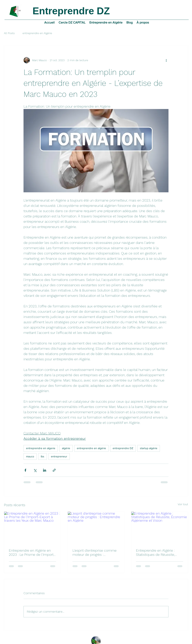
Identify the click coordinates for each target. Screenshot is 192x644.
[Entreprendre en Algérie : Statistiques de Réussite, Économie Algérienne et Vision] (160, 528)
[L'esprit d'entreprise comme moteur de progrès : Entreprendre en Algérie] (96, 528)
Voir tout (183, 504)
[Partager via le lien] (54, 470)
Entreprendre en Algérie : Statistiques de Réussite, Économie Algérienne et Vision (155, 552)
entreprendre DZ (123, 448)
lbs (43, 456)
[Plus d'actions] (166, 60)
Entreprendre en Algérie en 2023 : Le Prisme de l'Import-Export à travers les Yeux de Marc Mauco (32, 552)
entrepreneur (59, 456)
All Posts (9, 33)
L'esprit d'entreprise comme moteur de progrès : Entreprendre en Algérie (95, 552)
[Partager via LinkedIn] (45, 470)
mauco (30, 456)
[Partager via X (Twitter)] (35, 470)
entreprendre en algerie (41, 448)
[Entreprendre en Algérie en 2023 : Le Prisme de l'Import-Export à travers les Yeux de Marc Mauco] (32, 528)
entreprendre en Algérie (37, 33)
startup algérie (149, 448)
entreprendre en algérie (91, 448)
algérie (66, 448)
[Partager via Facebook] (25, 470)
